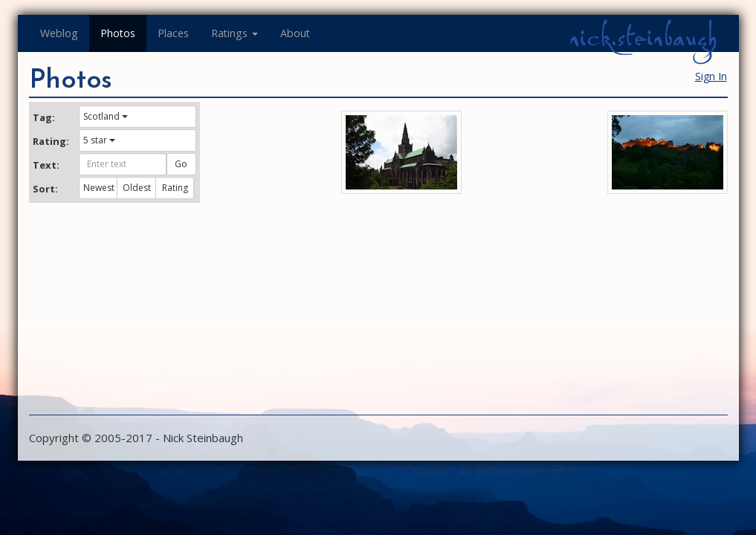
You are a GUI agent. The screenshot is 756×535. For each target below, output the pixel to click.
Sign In (711, 76)
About (295, 33)
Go (181, 164)
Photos (118, 33)
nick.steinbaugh (643, 38)
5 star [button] (99, 140)
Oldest (137, 188)
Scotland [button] (106, 116)
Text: (46, 165)
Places (173, 33)
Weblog (59, 33)
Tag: (44, 117)
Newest (99, 188)
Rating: (51, 141)
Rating (175, 188)
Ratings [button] (235, 33)
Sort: (45, 189)
